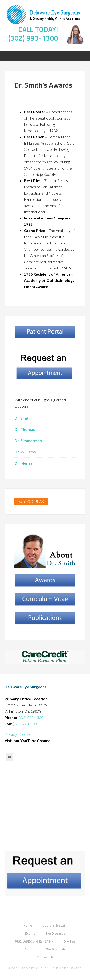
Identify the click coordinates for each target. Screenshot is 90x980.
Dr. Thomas (25, 429)
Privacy (11, 734)
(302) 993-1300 (30, 717)
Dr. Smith (23, 418)
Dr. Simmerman (28, 441)
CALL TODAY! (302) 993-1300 (33, 34)
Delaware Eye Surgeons (45, 14)
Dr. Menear (24, 463)
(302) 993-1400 (25, 724)
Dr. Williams (25, 452)
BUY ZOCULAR (31, 501)
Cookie (25, 734)
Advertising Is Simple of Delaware (52, 968)
